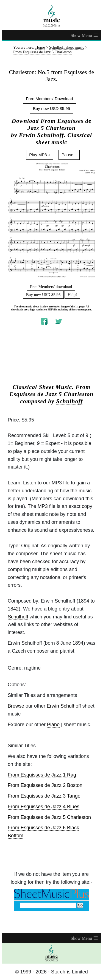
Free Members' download (51, 287)
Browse (16, 706)
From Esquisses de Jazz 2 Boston (45, 785)
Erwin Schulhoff (64, 706)
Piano (53, 725)
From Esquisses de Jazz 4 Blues (44, 807)
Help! (72, 295)
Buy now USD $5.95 (51, 108)
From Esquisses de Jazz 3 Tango (44, 796)
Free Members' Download (49, 99)
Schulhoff (69, 401)
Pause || (69, 155)
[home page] (51, 16)
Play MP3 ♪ (40, 155)
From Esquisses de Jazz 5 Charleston (49, 817)
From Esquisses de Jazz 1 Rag (42, 775)
